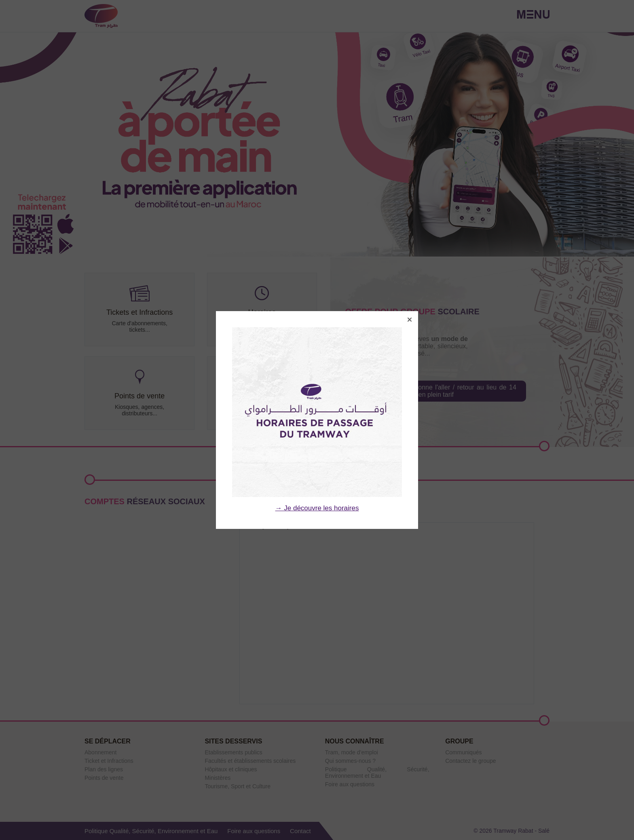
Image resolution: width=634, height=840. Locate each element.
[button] (410, 320)
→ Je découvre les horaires (317, 508)
